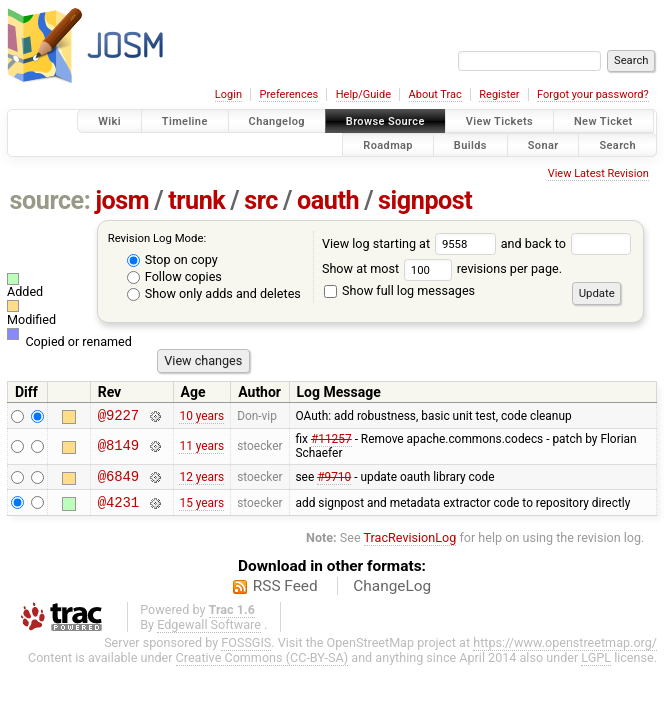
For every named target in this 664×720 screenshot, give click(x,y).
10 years (201, 417)
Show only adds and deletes (214, 293)
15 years (201, 510)
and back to (566, 243)
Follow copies (174, 276)
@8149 (118, 449)
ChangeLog (392, 595)
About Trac (435, 94)
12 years (201, 482)
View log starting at (411, 243)
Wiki (109, 121)
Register (499, 94)
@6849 (118, 481)
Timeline (185, 121)
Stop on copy (172, 259)
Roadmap (388, 144)
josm (122, 200)
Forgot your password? (593, 94)
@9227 (118, 417)
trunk (196, 200)
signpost (425, 200)
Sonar (543, 144)
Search (617, 144)
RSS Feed (285, 595)
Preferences (288, 94)
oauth (328, 200)
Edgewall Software (209, 633)
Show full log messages (399, 290)
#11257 (331, 442)
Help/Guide (363, 94)
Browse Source (385, 121)
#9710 (334, 482)
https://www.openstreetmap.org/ (565, 651)
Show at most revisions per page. (442, 268)
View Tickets (499, 121)
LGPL (596, 666)
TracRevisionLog (410, 546)
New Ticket (603, 121)
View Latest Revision (598, 173)
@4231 (118, 510)
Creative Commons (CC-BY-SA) (262, 666)
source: (50, 200)
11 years (201, 449)
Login (228, 94)
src (261, 200)
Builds (470, 144)
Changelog (277, 121)
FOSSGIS (246, 651)
